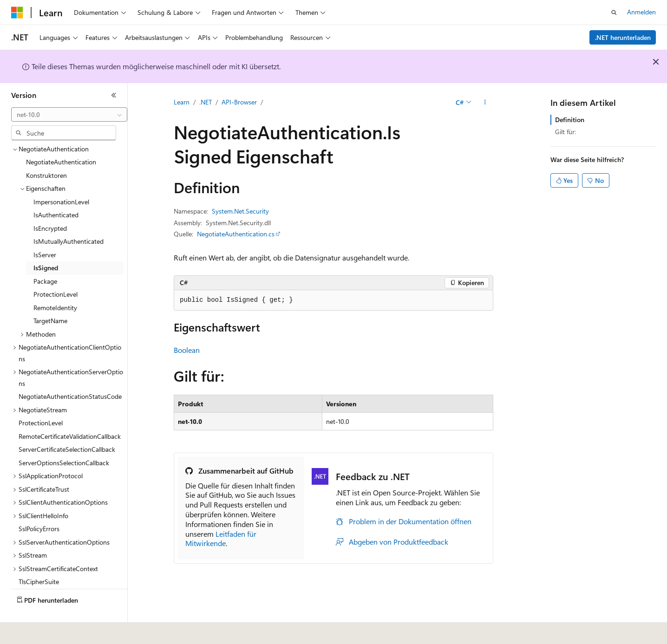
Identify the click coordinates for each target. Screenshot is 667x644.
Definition (570, 120)
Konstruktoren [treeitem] (46, 153)
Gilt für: (566, 132)
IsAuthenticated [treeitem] (56, 193)
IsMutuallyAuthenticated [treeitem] (69, 219)
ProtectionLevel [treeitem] (56, 272)
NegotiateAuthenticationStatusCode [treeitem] (70, 374)
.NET (206, 102)
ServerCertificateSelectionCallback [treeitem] (67, 427)
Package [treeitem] (45, 259)
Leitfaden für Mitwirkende (221, 539)
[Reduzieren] (114, 95)
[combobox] (69, 115)
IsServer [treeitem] (45, 233)
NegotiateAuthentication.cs (236, 234)
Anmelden (641, 12)
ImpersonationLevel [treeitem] (61, 180)
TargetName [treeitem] (50, 299)
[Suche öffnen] (614, 13)
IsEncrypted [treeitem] (50, 206)
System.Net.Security (240, 211)
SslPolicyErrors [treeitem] (39, 507)
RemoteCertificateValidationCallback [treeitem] (70, 414)
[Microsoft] (17, 13)
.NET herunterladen (623, 37)
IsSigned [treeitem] (46, 246)
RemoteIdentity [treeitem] (55, 286)
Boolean (187, 350)
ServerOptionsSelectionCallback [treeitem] (64, 441)
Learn (182, 102)
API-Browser (239, 102)
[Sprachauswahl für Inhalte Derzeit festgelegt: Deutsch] (32, 631)
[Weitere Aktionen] (485, 103)
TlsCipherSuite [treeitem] (39, 560)
